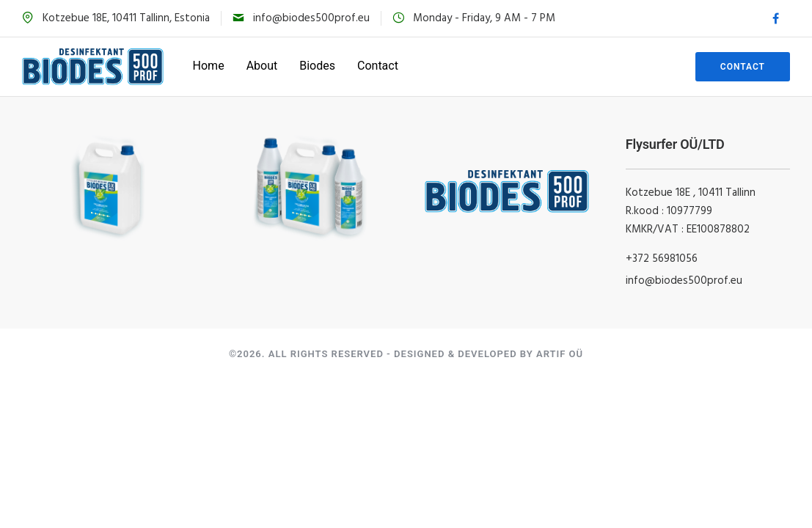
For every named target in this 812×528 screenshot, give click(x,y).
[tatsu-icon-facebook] (776, 19)
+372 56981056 (662, 259)
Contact (378, 66)
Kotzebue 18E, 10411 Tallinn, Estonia (126, 18)
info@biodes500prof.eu (311, 18)
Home (209, 66)
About (262, 66)
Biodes (317, 66)
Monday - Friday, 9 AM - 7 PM (484, 18)
